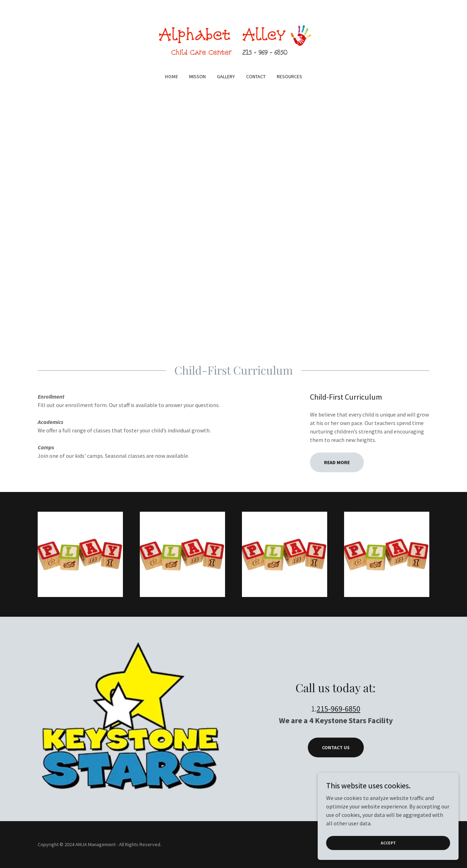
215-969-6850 (338, 709)
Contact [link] (256, 76)
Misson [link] (197, 76)
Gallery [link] (226, 76)
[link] (234, 41)
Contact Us (336, 747)
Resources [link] (289, 76)
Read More (337, 462)
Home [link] (171, 76)
